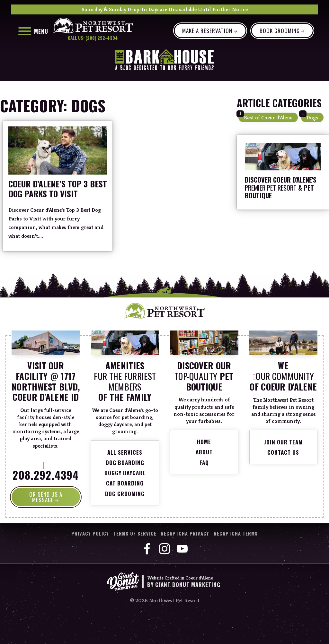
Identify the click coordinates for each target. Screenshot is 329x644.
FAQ (204, 463)
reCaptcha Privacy (185, 534)
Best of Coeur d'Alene (268, 117)
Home (204, 442)
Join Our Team (283, 442)
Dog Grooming (125, 494)
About (204, 452)
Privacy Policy (90, 534)
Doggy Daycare (125, 473)
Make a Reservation (207, 31)
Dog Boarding (125, 463)
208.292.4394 (46, 473)
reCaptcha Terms (236, 534)
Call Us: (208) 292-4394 (93, 38)
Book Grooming (280, 31)
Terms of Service (135, 534)
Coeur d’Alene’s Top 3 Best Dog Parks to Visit (58, 189)
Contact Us (283, 452)
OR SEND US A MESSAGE (46, 497)
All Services (125, 452)
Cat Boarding (125, 483)
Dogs (312, 117)
